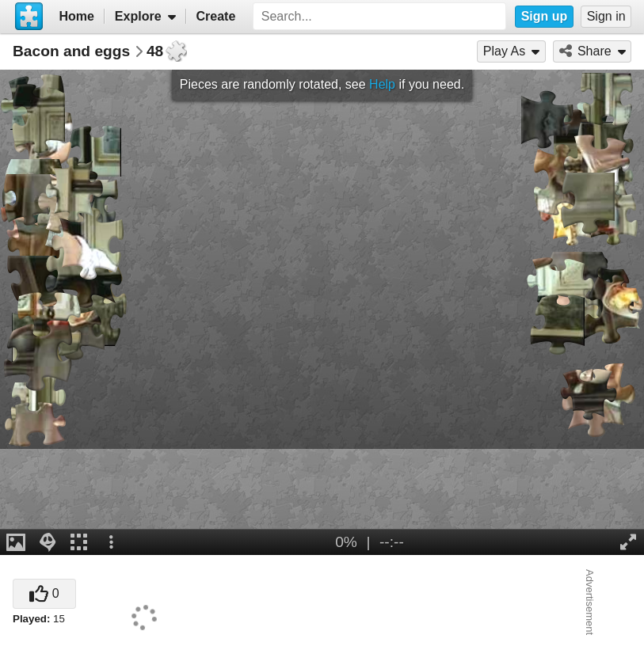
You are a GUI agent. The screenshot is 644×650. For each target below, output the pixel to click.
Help (382, 84)
